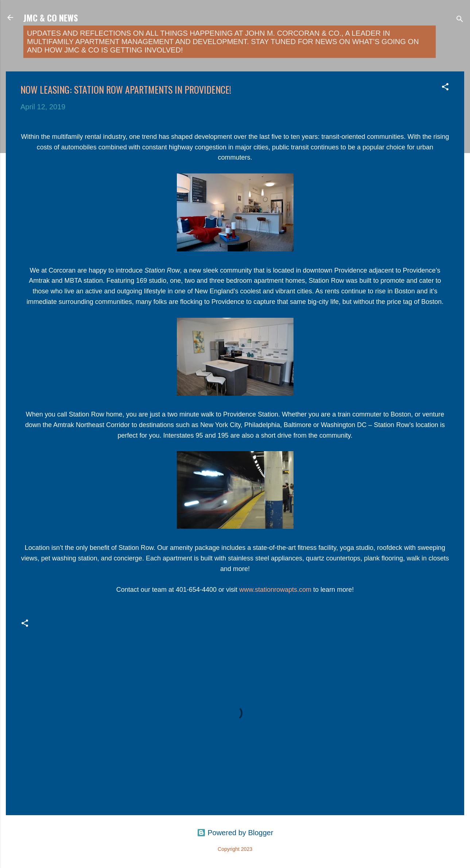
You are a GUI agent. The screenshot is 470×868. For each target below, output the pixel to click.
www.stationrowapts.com (275, 590)
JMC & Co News (51, 17)
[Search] (460, 20)
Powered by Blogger (235, 833)
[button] (445, 88)
